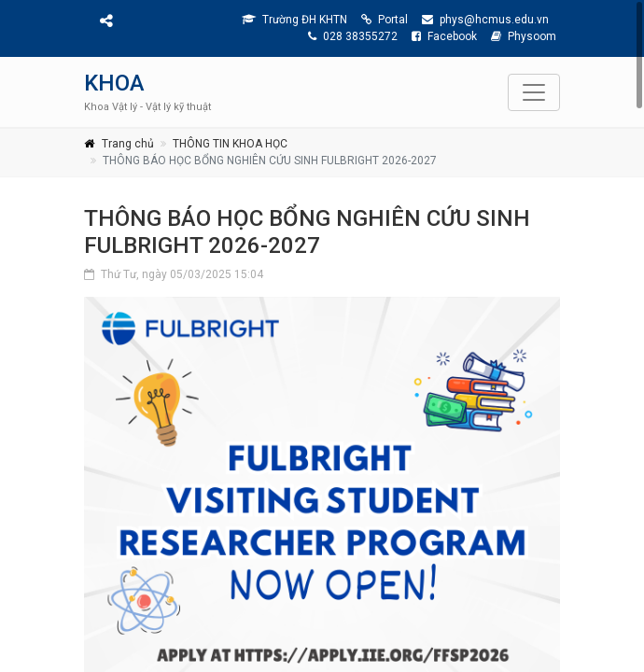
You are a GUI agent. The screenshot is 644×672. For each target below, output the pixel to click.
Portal (385, 20)
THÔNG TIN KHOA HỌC (230, 144)
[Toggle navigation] (534, 92)
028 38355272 (353, 36)
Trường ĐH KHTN (294, 20)
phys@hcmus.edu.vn (485, 20)
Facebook (444, 36)
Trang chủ (128, 144)
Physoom (524, 36)
